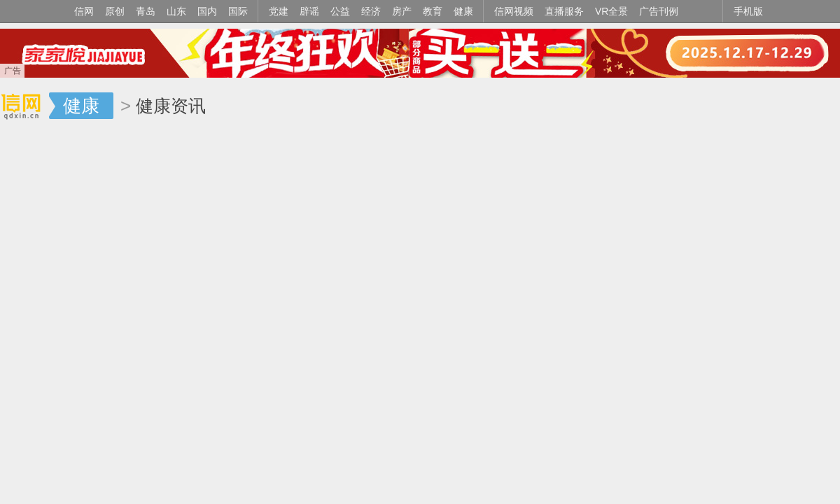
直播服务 (564, 11)
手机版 (748, 11)
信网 (84, 11)
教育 (433, 11)
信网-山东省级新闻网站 (24, 106)
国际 (238, 11)
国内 (207, 11)
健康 (463, 11)
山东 (176, 11)
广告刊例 (659, 11)
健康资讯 (171, 106)
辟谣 (309, 11)
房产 (402, 11)
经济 (371, 11)
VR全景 (611, 11)
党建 (279, 11)
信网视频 (514, 11)
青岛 (146, 11)
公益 (340, 11)
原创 (115, 11)
